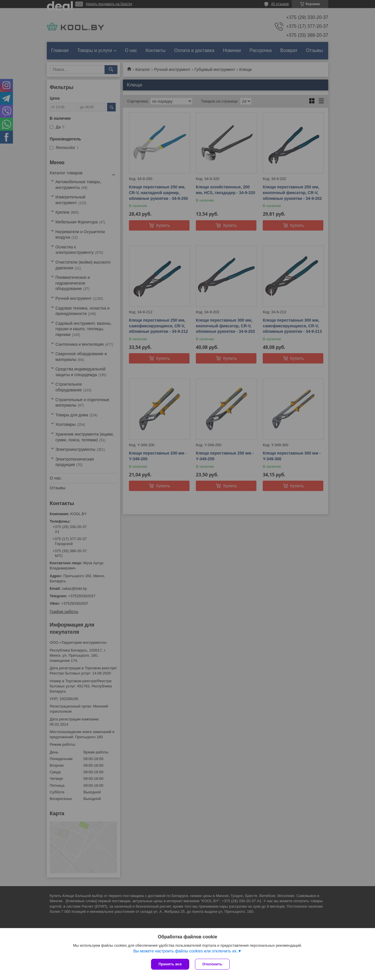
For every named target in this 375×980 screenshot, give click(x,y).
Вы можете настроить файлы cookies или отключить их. (185, 951)
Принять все (170, 964)
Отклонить (212, 964)
